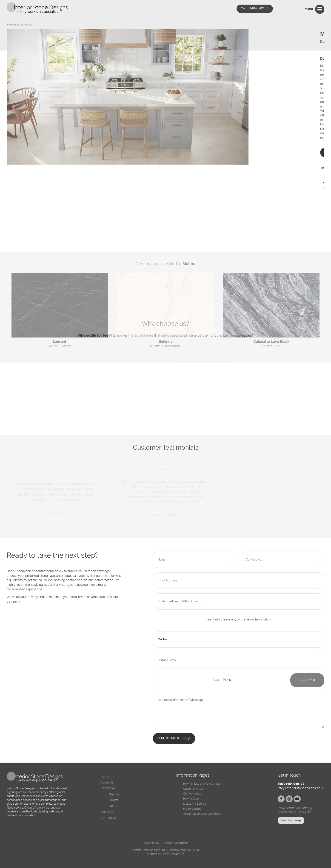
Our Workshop (192, 794)
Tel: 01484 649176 (291, 784)
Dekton (114, 806)
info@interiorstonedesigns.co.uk (301, 788)
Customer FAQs (193, 789)
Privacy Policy (151, 843)
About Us (107, 783)
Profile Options (192, 809)
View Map (287, 820)
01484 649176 (255, 8)
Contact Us (108, 818)
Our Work (107, 812)
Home (10, 25)
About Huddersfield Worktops (201, 814)
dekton (20, 25)
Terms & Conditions (176, 843)
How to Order (191, 799)
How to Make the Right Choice (202, 784)
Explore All (108, 788)
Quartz (114, 800)
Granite (114, 795)
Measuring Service (195, 804)
